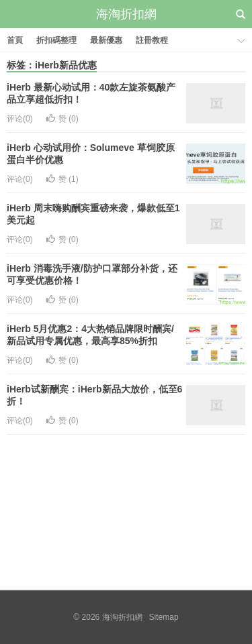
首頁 (15, 40)
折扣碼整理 (56, 40)
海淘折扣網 (126, 14)
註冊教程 (152, 40)
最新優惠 (106, 40)
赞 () (62, 119)
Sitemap (164, 617)
